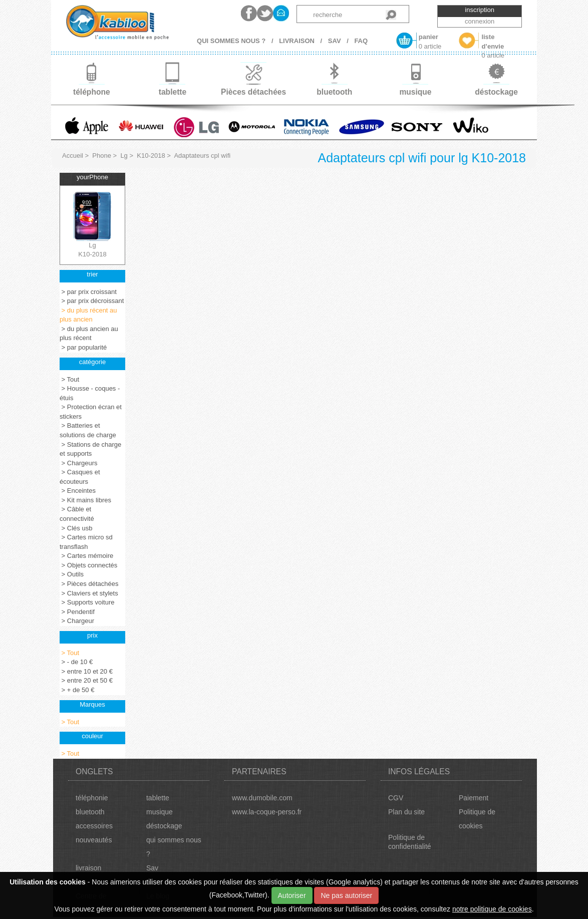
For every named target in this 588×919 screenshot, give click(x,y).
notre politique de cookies (492, 909)
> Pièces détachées (89, 584)
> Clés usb (76, 528)
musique (160, 812)
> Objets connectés (88, 565)
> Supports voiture (87, 602)
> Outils (72, 574)
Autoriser (292, 895)
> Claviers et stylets (89, 593)
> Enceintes (78, 491)
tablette (158, 798)
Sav (152, 868)
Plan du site (406, 812)
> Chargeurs (79, 463)
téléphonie (92, 798)
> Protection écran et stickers (91, 412)
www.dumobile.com (262, 798)
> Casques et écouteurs (80, 477)
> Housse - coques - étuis (90, 393)
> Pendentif (77, 612)
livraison (88, 868)
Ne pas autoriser (346, 895)
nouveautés (94, 840)
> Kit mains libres (85, 500)
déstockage (164, 826)
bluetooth (90, 812)
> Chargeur (77, 621)
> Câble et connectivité (77, 514)
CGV (396, 798)
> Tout (69, 379)
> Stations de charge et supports (90, 449)
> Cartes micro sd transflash (86, 542)
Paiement (474, 798)
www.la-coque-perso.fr (267, 812)
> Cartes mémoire (86, 556)
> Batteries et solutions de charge (88, 430)
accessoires (94, 826)
